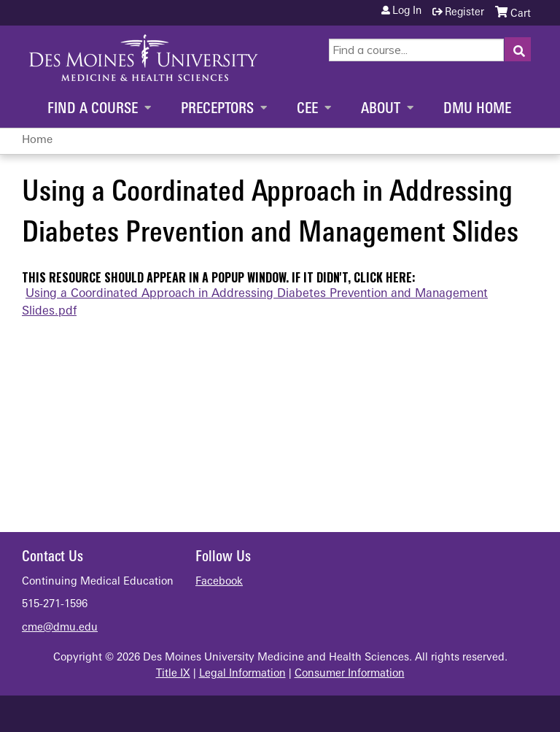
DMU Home (477, 109)
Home (37, 140)
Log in (407, 12)
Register (464, 13)
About (381, 109)
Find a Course (93, 109)
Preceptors (217, 109)
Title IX (173, 674)
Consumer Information (350, 674)
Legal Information (242, 674)
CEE (307, 109)
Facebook (219, 582)
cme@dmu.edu (60, 628)
